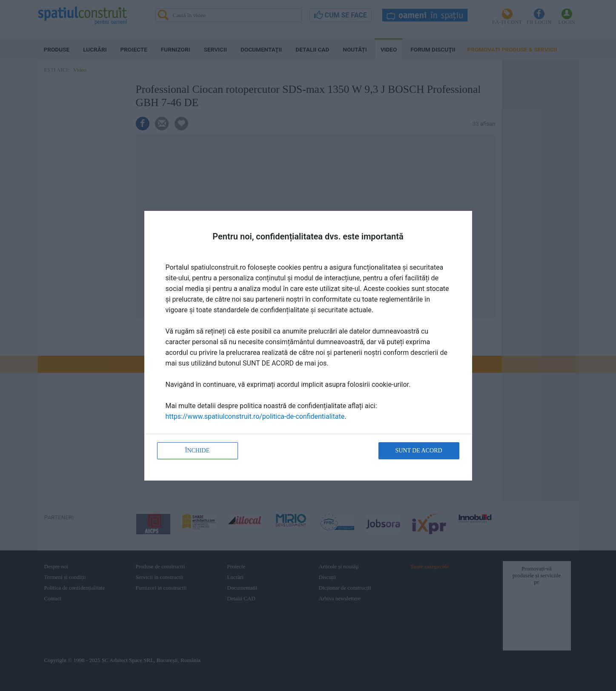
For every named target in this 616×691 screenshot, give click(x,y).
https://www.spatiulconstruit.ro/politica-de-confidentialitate (255, 416)
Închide (198, 451)
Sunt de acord (418, 451)
